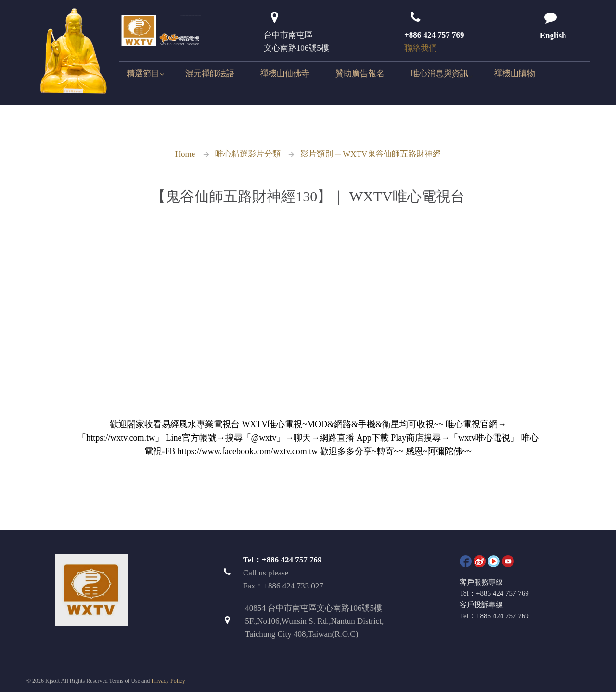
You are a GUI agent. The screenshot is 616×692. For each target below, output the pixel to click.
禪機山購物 (515, 73)
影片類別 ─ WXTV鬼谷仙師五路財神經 (371, 154)
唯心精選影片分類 (248, 154)
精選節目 (143, 73)
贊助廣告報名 (360, 73)
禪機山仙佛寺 (285, 73)
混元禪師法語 (210, 73)
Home (185, 154)
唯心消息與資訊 (440, 73)
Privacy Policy (168, 681)
